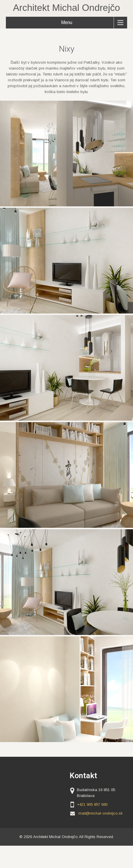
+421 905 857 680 (92, 804)
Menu (67, 22)
